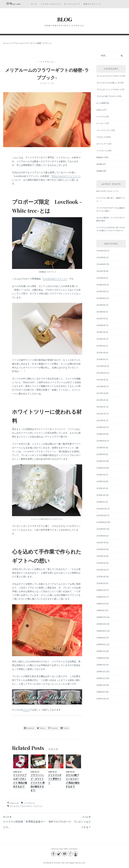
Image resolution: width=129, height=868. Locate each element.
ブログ (26, 710)
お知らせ (100, 110)
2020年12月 (101, 509)
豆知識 (99, 171)
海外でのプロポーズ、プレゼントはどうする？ (69, 823)
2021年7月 (101, 462)
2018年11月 (101, 624)
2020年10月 (101, 523)
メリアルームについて (51, 4)
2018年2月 (101, 686)
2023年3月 (101, 346)
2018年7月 (101, 652)
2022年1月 (101, 421)
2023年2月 (101, 353)
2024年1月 (101, 278)
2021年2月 (101, 496)
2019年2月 (101, 604)
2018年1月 (101, 692)
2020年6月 (101, 550)
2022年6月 (101, 387)
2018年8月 (101, 645)
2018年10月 (101, 631)
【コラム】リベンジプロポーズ (109, 90)
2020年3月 (101, 570)
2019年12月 (101, 591)
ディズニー (101, 124)
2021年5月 (101, 475)
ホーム (34, 4)
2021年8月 (101, 455)
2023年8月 (101, 312)
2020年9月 (101, 529)
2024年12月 (101, 251)
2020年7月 (101, 543)
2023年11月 (101, 292)
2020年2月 (101, 577)
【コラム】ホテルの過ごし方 (108, 83)
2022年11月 (101, 373)
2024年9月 (101, 258)
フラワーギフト (26, 807)
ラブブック (38, 807)
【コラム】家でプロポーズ (107, 97)
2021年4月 (101, 482)
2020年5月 (101, 557)
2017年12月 (101, 699)
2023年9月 (101, 305)
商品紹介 (100, 158)
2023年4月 (101, 339)
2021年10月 (101, 441)
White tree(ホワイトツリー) (66, 177)
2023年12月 (101, 285)
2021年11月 (101, 434)
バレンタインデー (104, 131)
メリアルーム (47, 62)
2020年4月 (101, 563)
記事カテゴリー (91, 4)
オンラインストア (72, 4)
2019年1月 (101, 611)
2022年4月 (101, 400)
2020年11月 (101, 516)
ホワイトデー (102, 144)
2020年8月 (101, 536)
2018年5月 (101, 665)
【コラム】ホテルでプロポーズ (109, 76)
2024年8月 (101, 265)
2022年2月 (101, 414)
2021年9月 (101, 448)
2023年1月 (101, 360)
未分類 (99, 165)
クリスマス (14, 807)
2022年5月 (101, 394)
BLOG (64, 19)
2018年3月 (101, 679)
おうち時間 (101, 103)
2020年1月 (101, 584)
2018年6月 (101, 658)
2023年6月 (101, 326)
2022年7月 (101, 380)
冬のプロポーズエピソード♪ (108, 192)
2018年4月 (101, 672)
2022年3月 (101, 407)
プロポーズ (101, 138)
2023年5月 (101, 333)
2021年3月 (101, 489)
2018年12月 (101, 618)
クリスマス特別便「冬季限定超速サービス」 (25, 823)
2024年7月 (101, 272)
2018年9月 (101, 638)
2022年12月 (101, 367)
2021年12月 (101, 428)
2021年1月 (101, 502)
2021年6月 (101, 468)
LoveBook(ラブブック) (55, 279)
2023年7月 (101, 319)
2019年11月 (101, 597)
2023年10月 (101, 299)
